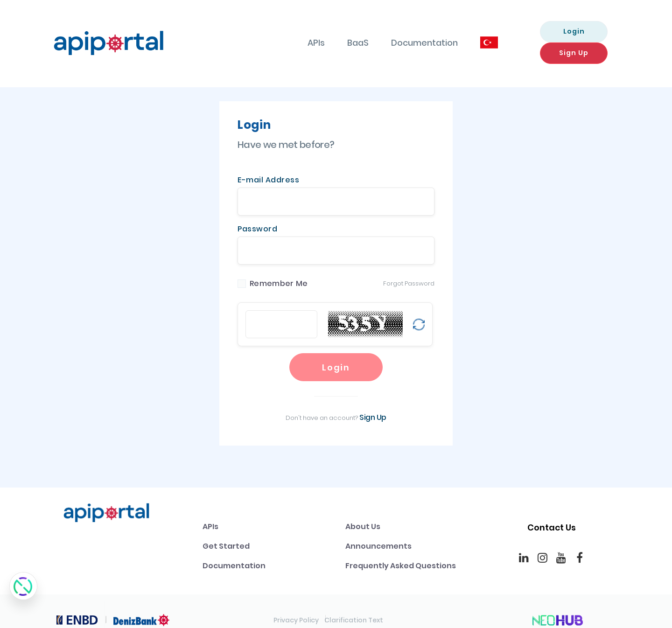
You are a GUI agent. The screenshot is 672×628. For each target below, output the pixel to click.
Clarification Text (354, 609)
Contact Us (552, 517)
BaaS (296, 34)
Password (257, 211)
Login (512, 33)
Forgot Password (409, 266)
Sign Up (589, 33)
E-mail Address (268, 162)
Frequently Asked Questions (401, 555)
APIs (254, 34)
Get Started (226, 535)
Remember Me (279, 266)
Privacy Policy (296, 609)
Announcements (378, 535)
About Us (363, 516)
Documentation (362, 34)
